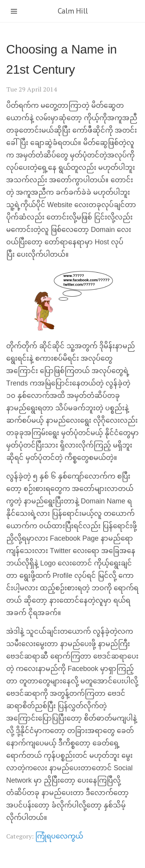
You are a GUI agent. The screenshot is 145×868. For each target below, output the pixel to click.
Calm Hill (72, 11)
